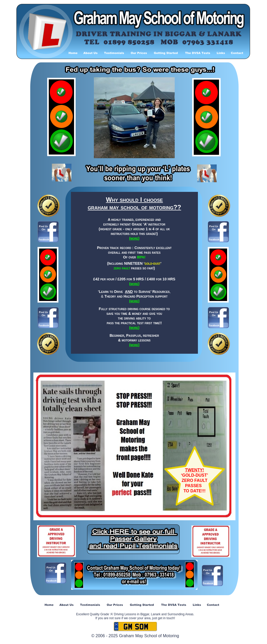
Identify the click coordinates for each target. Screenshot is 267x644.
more (134, 284)
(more (134, 238)
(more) (134, 301)
